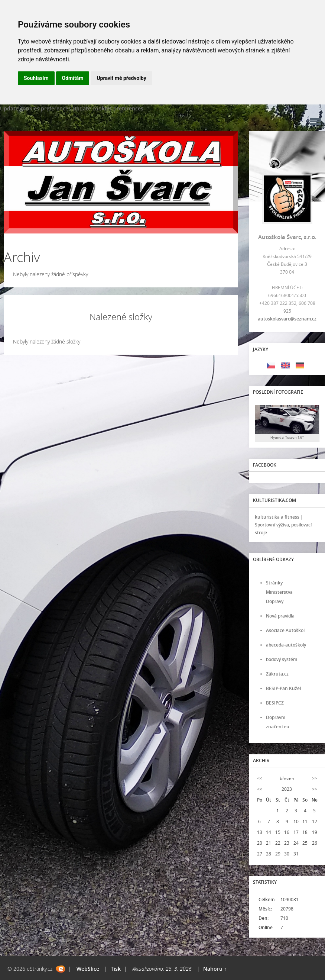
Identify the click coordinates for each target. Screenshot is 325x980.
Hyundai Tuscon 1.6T (287, 437)
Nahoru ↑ (215, 969)
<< (260, 778)
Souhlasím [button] (36, 78)
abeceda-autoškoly (286, 645)
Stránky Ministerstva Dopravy (279, 592)
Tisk (116, 969)
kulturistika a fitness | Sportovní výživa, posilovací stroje (283, 525)
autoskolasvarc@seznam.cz (287, 319)
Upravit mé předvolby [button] (121, 78)
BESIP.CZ (275, 703)
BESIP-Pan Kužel (283, 688)
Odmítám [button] (73, 78)
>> (315, 778)
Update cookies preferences (35, 108)
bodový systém (282, 659)
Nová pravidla (280, 616)
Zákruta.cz (277, 674)
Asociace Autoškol (285, 630)
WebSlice (88, 969)
